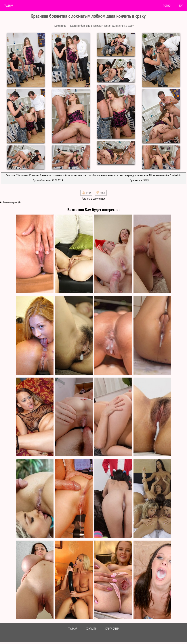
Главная (9, 5)
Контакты (91, 628)
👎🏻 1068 (101, 193)
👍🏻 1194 (86, 193)
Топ (181, 5)
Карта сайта (112, 628)
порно (167, 5)
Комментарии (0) (12, 202)
